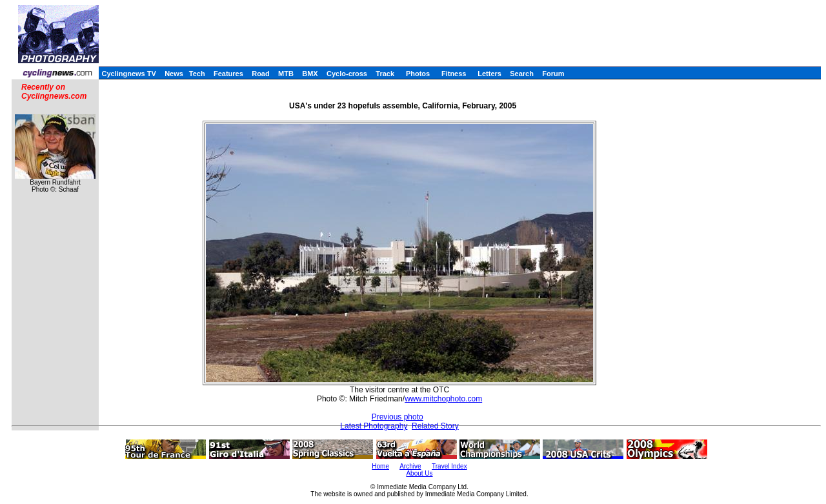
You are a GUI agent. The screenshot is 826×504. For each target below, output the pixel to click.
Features (228, 74)
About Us (419, 473)
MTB (286, 74)
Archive (410, 466)
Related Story (435, 426)
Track (385, 74)
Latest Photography (374, 426)
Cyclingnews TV (128, 74)
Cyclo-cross (347, 74)
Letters (489, 74)
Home (380, 466)
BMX (310, 74)
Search (522, 74)
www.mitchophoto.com (443, 399)
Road (261, 74)
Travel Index (449, 466)
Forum (553, 74)
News (174, 74)
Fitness (454, 74)
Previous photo (398, 417)
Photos (418, 74)
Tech (197, 74)
